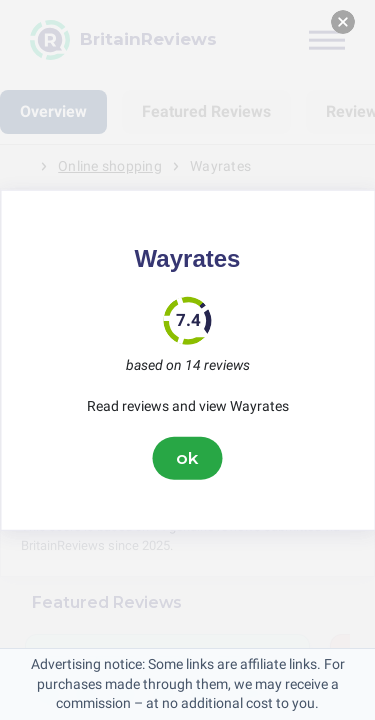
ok (188, 458)
